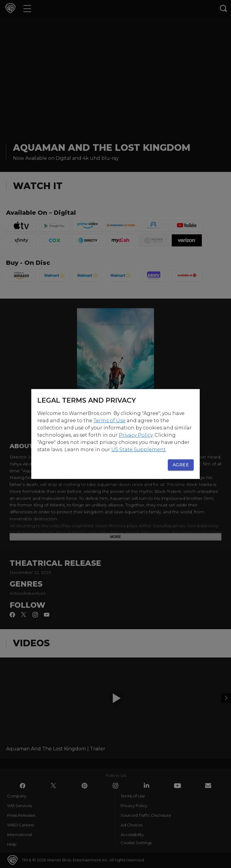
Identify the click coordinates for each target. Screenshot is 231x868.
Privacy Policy (136, 435)
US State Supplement (139, 450)
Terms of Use (109, 421)
